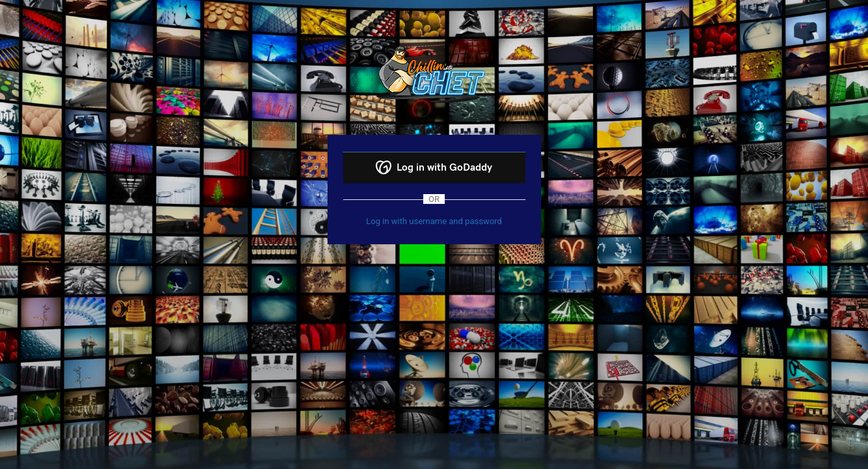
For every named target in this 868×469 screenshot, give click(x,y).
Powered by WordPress (434, 74)
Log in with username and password (434, 221)
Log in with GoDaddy (434, 167)
